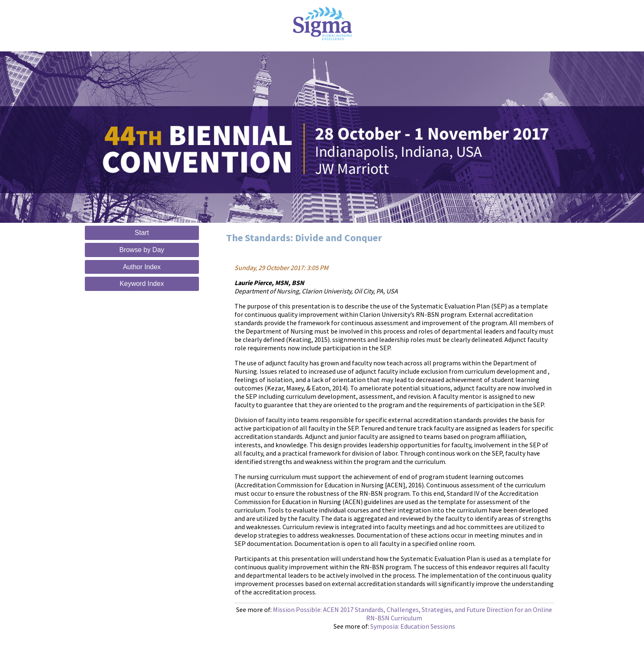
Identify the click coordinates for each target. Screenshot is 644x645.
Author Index (142, 267)
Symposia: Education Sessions (413, 626)
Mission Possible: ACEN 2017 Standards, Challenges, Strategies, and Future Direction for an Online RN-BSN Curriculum (412, 614)
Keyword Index (142, 284)
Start (142, 233)
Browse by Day (142, 250)
